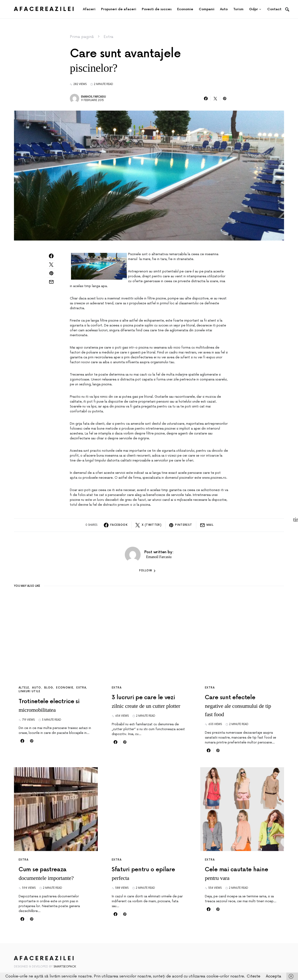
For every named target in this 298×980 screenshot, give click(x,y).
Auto (37, 688)
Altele (24, 688)
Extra (108, 37)
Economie (65, 688)
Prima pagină (82, 37)
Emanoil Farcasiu (93, 97)
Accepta (274, 976)
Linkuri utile (29, 691)
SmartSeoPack (65, 967)
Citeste (254, 976)
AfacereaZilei (45, 9)
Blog (49, 688)
